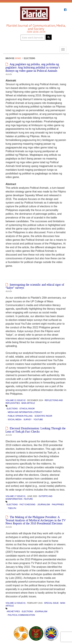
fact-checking (27, 505)
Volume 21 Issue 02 (15, 400)
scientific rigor (43, 416)
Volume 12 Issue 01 (15, 603)
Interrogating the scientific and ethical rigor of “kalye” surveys (35, 286)
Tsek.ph (12, 508)
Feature (28, 499)
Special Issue (51, 603)
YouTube (38, 420)
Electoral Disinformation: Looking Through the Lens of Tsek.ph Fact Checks (36, 430)
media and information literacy (25, 412)
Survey (28, 420)
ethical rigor (27, 409)
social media (15, 420)
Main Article (28, 403)
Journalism (44, 505)
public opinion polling (20, 416)
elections (12, 409)
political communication (21, 615)
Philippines (58, 505)
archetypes (13, 611)
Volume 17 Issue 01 (15, 496)
